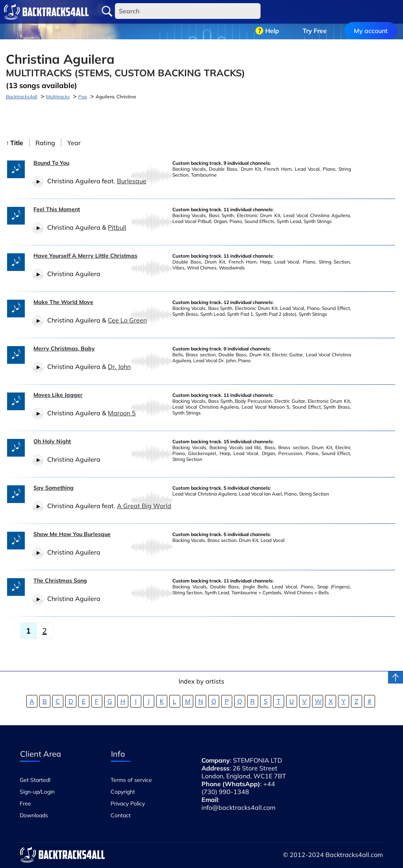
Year (74, 143)
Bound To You (51, 163)
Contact (121, 815)
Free (25, 803)
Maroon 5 (122, 413)
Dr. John (119, 367)
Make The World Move (63, 302)
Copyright (123, 792)
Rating (45, 143)
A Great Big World (144, 506)
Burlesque (132, 181)
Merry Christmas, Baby (64, 348)
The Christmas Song (60, 581)
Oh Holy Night (52, 441)
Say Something (54, 488)
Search (107, 11)
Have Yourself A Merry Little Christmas (85, 256)
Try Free (315, 12)
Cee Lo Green (127, 320)
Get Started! (35, 780)
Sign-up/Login (37, 792)
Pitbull (117, 227)
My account (371, 12)
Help (272, 12)
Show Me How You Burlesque (72, 534)
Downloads (34, 815)
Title (17, 143)
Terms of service (131, 780)
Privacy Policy (128, 803)
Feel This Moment (57, 209)
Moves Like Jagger (58, 395)
